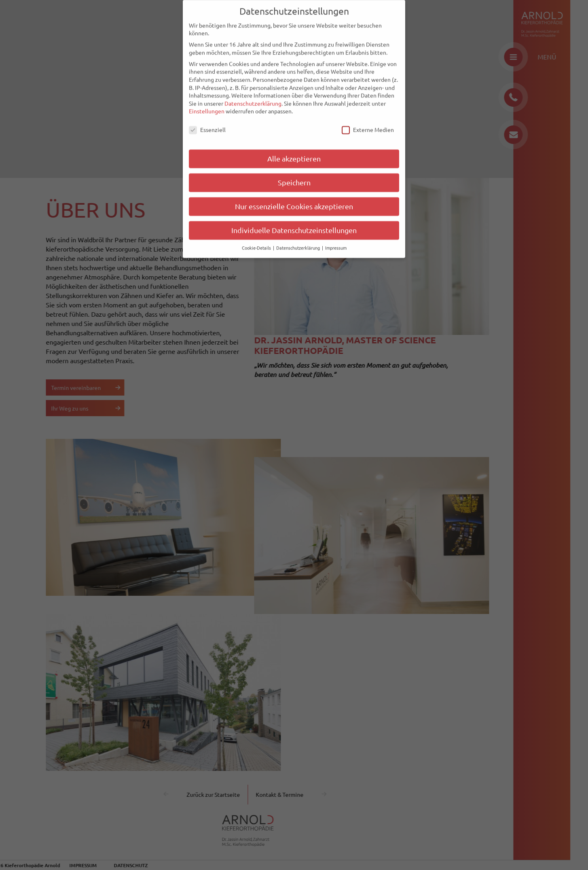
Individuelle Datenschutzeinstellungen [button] (294, 219)
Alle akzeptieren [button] (294, 147)
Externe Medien (368, 118)
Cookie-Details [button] (257, 236)
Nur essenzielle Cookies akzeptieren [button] (294, 195)
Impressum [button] (336, 236)
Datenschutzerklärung (253, 92)
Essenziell (207, 118)
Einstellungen (207, 99)
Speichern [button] (294, 171)
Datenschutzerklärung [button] (299, 236)
